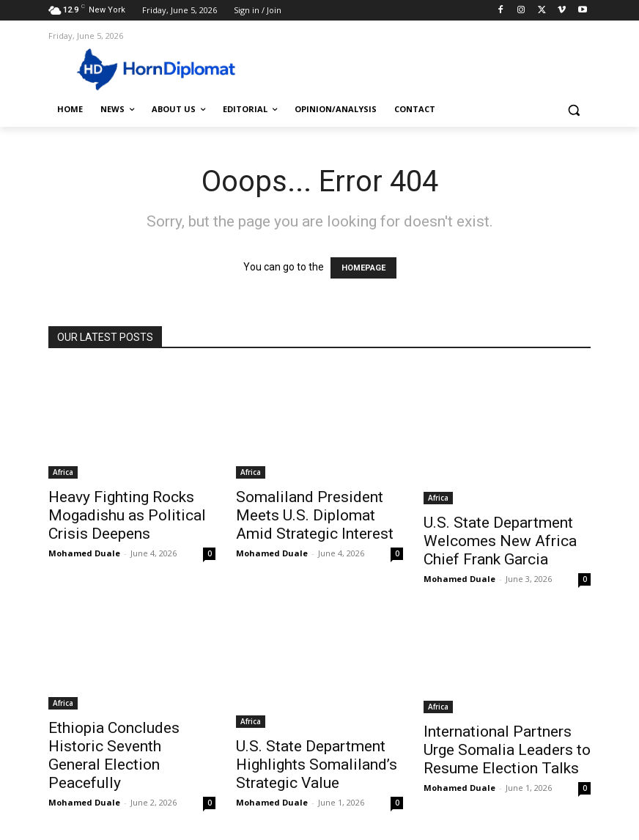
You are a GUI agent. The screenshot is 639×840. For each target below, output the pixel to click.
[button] (573, 110)
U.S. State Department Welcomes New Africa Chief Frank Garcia (500, 541)
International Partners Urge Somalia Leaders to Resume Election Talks (507, 750)
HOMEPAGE (363, 268)
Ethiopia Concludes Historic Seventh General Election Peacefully (114, 755)
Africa (63, 472)
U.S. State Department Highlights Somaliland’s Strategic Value (317, 765)
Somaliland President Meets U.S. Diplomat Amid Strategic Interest (315, 515)
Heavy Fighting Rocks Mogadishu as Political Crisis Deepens (127, 515)
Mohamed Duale (84, 553)
